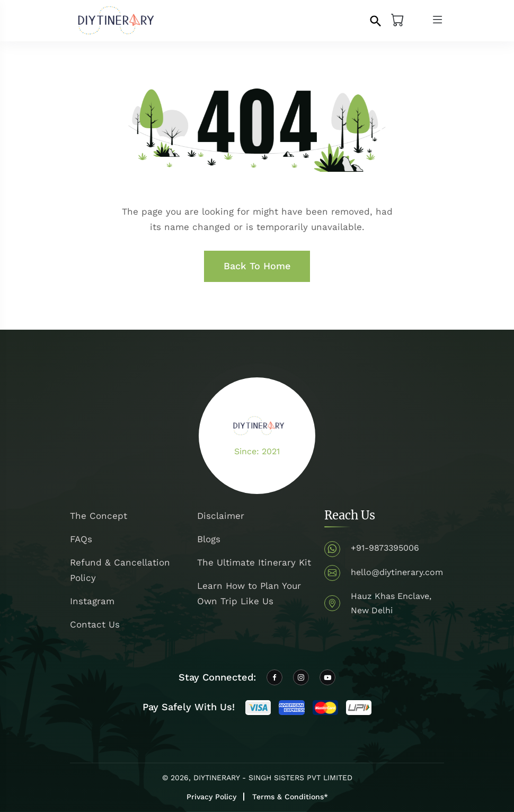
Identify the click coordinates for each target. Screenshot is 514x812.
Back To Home (257, 266)
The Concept (99, 516)
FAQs (81, 539)
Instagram (92, 601)
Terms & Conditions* (290, 797)
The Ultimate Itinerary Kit (254, 562)
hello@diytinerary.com (397, 572)
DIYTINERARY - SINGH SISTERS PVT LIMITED (273, 778)
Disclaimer (221, 516)
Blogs (209, 539)
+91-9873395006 (385, 548)
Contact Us (95, 624)
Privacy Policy (211, 797)
